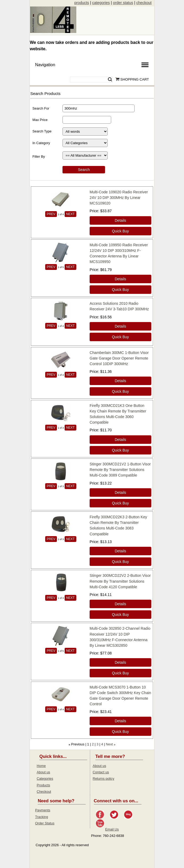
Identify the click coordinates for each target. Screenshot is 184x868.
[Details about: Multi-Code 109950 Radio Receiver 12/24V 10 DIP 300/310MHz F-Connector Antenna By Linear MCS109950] (120, 279)
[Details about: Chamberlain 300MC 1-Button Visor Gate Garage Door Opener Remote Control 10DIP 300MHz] (120, 381)
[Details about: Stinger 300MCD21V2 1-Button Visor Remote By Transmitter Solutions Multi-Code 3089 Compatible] (120, 493)
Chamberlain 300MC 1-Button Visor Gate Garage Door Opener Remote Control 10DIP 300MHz (119, 358)
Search (110, 80)
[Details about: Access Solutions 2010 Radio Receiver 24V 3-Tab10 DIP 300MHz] (120, 326)
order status (123, 3)
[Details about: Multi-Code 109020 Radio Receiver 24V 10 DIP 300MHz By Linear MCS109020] (120, 220)
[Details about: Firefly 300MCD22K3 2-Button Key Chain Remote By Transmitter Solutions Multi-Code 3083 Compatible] (120, 551)
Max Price (40, 120)
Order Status (45, 823)
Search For (41, 108)
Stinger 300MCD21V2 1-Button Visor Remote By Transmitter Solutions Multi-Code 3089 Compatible (120, 470)
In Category (41, 143)
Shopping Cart (135, 79)
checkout (144, 3)
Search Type (42, 131)
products (82, 3)
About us (43, 772)
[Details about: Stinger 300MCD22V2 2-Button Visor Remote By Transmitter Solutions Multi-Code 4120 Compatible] (120, 604)
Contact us (101, 772)
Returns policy (104, 779)
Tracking (42, 817)
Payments (43, 810)
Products (43, 785)
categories (101, 3)
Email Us (112, 829)
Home (41, 766)
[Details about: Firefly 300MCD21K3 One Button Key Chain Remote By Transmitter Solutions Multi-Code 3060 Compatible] (120, 440)
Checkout (44, 792)
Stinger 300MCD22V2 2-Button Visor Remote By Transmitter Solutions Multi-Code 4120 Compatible (120, 581)
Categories (45, 779)
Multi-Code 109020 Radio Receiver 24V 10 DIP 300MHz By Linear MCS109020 (119, 198)
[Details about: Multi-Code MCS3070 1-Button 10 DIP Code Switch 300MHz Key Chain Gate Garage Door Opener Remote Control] (120, 721)
